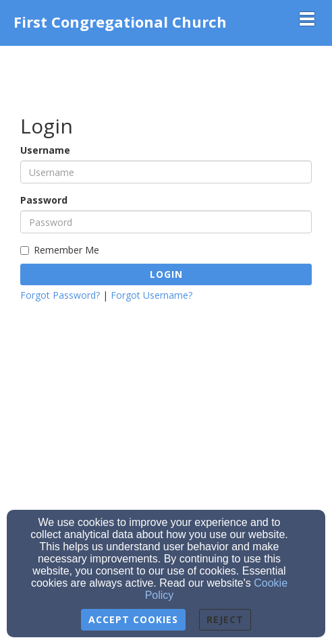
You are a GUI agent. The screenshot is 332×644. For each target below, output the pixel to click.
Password (44, 200)
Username (45, 150)
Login (166, 274)
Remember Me (60, 250)
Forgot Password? (60, 295)
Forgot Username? (151, 295)
